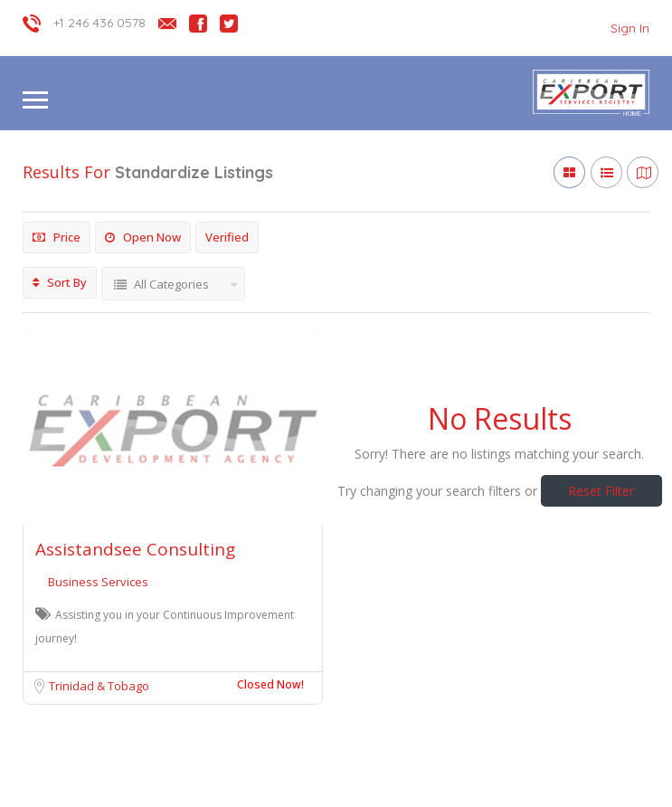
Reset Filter (601, 491)
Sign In (630, 28)
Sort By (60, 282)
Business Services (98, 582)
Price (57, 237)
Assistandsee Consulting (135, 549)
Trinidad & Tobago (99, 686)
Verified (227, 237)
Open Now (143, 237)
